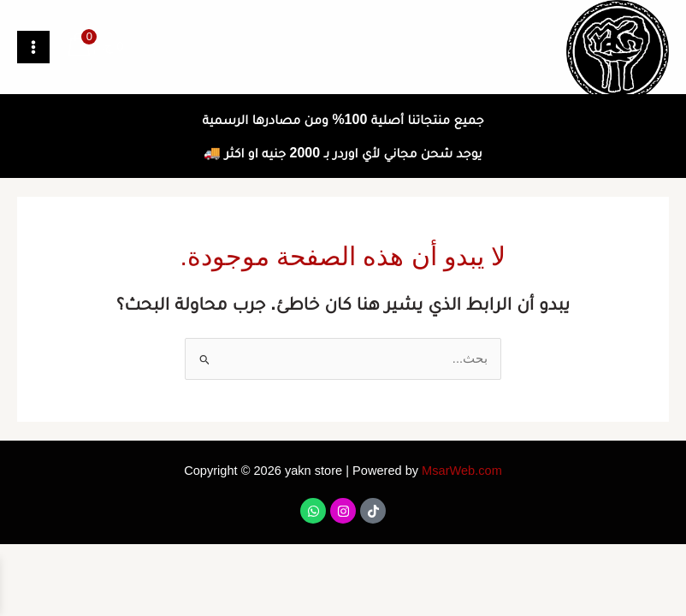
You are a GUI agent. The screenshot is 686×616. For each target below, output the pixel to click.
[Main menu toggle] (33, 47)
